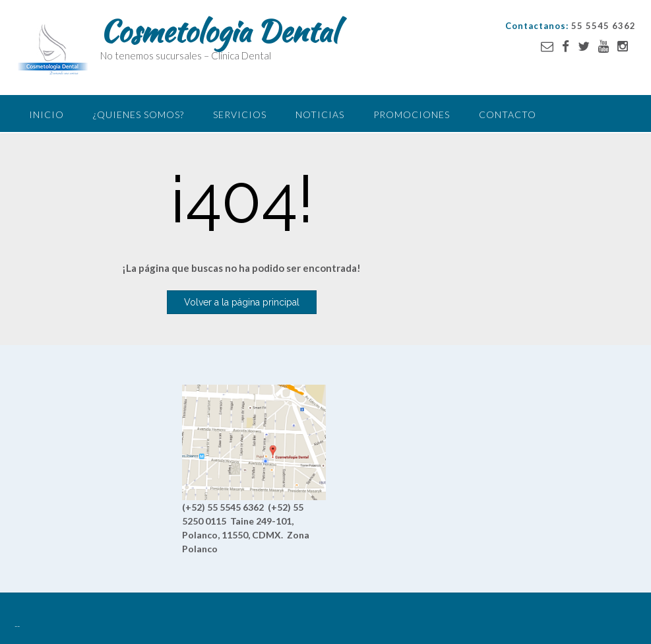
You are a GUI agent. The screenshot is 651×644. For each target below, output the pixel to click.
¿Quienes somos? (139, 114)
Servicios (240, 114)
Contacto (508, 114)
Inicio (46, 114)
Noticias (320, 114)
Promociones (412, 114)
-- (17, 626)
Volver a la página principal (242, 302)
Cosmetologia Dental (219, 31)
